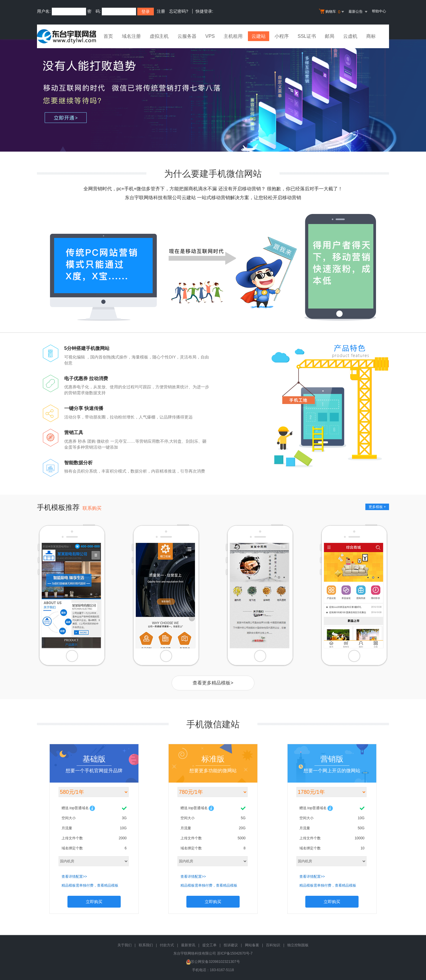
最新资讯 (188, 945)
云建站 (259, 36)
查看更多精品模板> (213, 683)
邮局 (330, 36)
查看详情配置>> (74, 877)
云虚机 (350, 36)
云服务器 (187, 36)
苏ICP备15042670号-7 (235, 953)
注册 (161, 11)
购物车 (332, 12)
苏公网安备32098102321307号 (213, 962)
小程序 (282, 36)
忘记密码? (179, 11)
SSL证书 (307, 36)
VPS (210, 36)
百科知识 (273, 945)
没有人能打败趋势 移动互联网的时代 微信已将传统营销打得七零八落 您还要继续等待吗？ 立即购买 (213, 95)
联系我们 (146, 945)
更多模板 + (377, 507)
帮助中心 (379, 11)
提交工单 (209, 945)
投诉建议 (231, 945)
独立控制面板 (298, 945)
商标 (371, 36)
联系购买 (92, 508)
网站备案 (252, 945)
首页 (108, 36)
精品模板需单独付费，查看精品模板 (90, 885)
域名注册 (131, 36)
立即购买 (94, 902)
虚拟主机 (159, 36)
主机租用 (233, 36)
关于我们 (125, 945)
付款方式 (167, 945)
